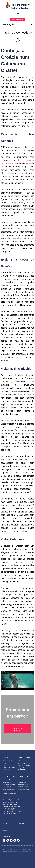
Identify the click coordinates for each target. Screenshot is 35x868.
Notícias (22, 824)
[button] (31, 33)
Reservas (6, 757)
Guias (5, 824)
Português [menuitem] (9, 24)
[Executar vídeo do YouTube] (17, 681)
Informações (23, 776)
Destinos (6, 830)
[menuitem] (17, 24)
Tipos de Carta (24, 757)
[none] (17, 24)
